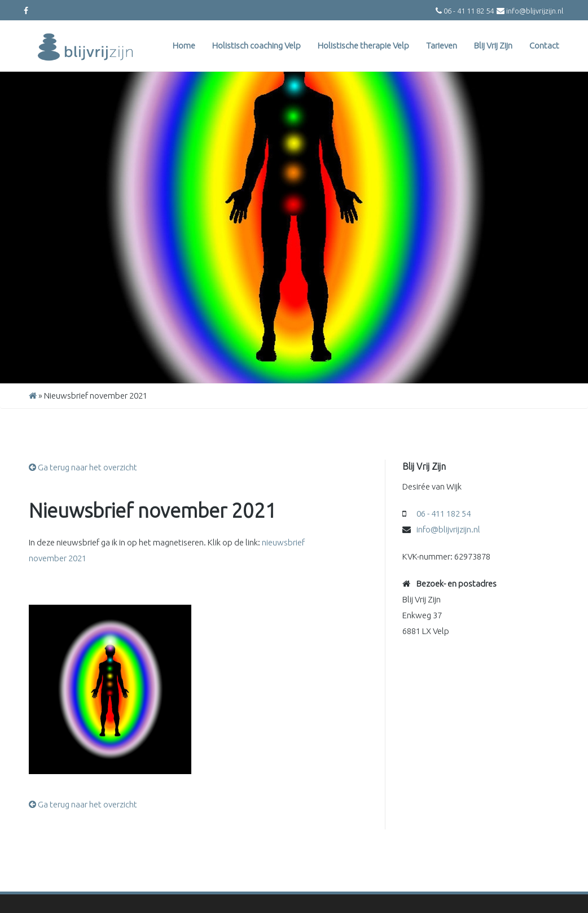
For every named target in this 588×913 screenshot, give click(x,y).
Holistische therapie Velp (363, 45)
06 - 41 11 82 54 (469, 11)
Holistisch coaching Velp (256, 45)
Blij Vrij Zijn (493, 45)
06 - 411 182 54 (444, 514)
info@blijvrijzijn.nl (535, 11)
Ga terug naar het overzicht (83, 467)
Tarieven (442, 45)
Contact (544, 45)
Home (184, 45)
